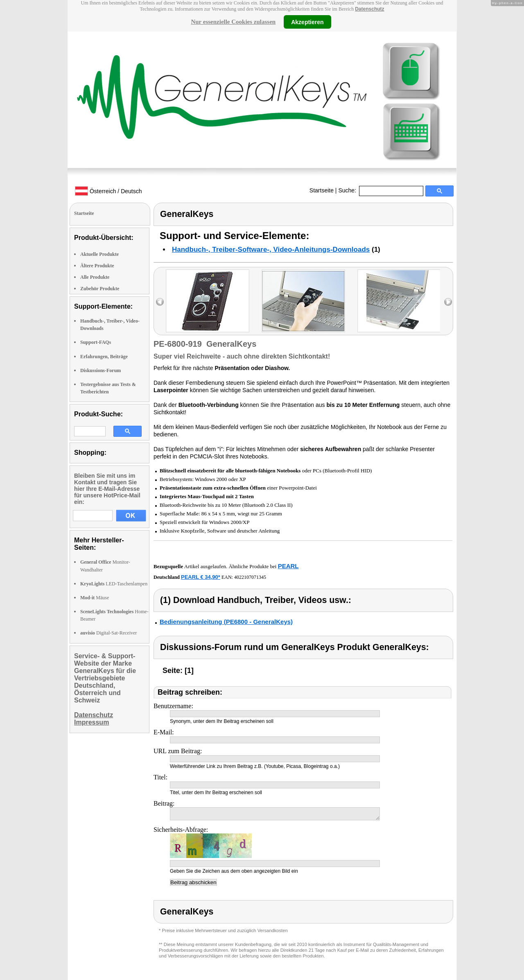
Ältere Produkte (97, 266)
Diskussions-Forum (101, 370)
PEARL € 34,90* (201, 577)
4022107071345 (250, 577)
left (160, 302)
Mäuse (95, 598)
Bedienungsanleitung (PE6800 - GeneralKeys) (226, 622)
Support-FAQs (96, 342)
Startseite (322, 190)
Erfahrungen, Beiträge (104, 357)
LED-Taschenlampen (114, 584)
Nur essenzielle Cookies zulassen (233, 22)
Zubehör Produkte (100, 289)
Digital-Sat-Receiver (108, 633)
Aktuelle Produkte (99, 254)
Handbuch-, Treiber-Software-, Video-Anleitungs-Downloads (271, 250)
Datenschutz (369, 9)
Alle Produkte (95, 277)
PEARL (288, 566)
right (448, 302)
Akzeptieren (307, 22)
